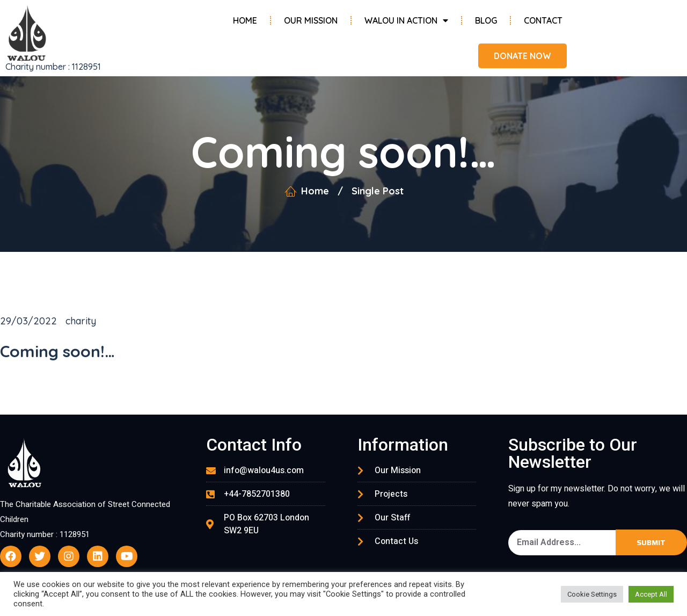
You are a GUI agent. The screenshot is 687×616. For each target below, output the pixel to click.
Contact (543, 20)
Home (245, 20)
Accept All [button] (651, 594)
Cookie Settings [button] (592, 594)
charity (81, 321)
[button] (521, 56)
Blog (486, 20)
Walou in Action (406, 20)
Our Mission (311, 20)
